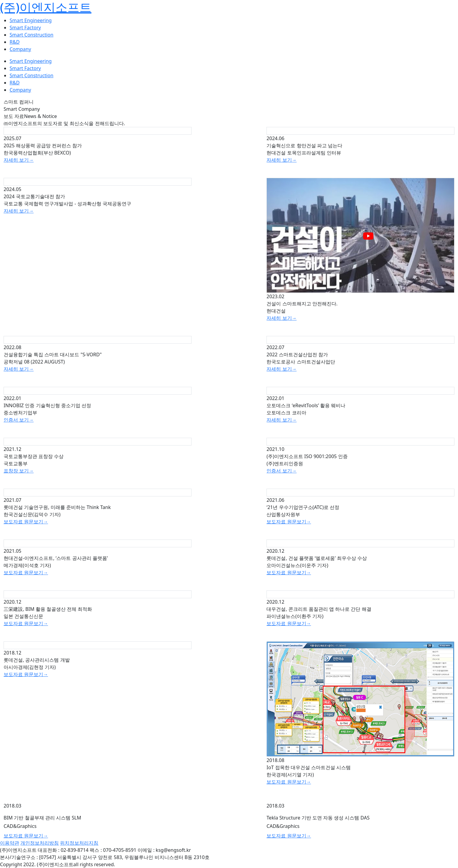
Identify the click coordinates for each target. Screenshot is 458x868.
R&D (15, 42)
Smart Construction (31, 35)
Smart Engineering (31, 20)
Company (20, 49)
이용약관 (10, 843)
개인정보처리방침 (40, 843)
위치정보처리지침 (79, 843)
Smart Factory (25, 28)
